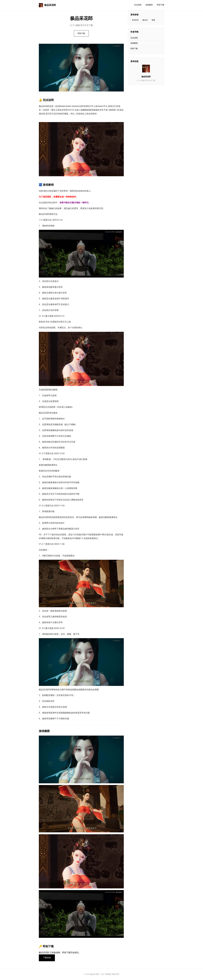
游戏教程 (149, 5)
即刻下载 (161, 5)
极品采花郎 (47, 5)
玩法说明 (138, 5)
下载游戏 (47, 958)
